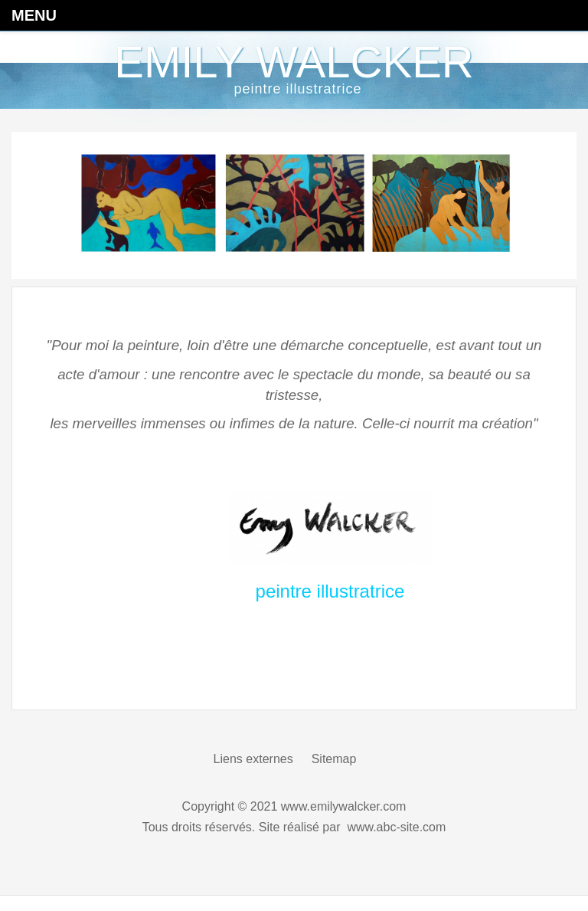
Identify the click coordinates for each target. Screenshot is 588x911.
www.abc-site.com (396, 827)
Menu (34, 15)
